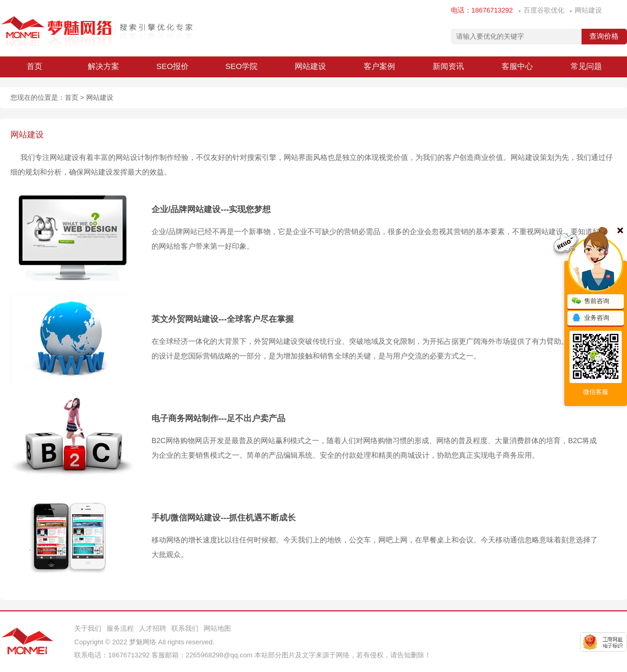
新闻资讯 (448, 66)
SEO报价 (172, 66)
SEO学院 (241, 66)
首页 (34, 66)
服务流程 (120, 628)
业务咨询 (590, 318)
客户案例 (379, 66)
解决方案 (103, 66)
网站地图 (217, 628)
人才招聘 (153, 628)
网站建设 (588, 10)
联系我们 (185, 628)
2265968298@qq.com (219, 655)
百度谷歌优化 (544, 10)
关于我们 (88, 628)
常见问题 (586, 66)
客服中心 (517, 66)
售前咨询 (590, 302)
